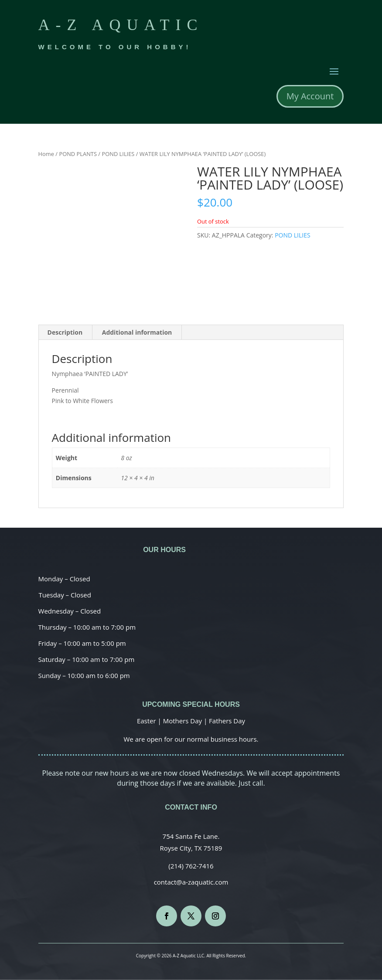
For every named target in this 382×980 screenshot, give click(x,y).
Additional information (137, 332)
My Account (310, 96)
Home (46, 154)
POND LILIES (118, 154)
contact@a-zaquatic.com (191, 882)
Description (65, 332)
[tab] (65, 332)
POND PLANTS (78, 154)
